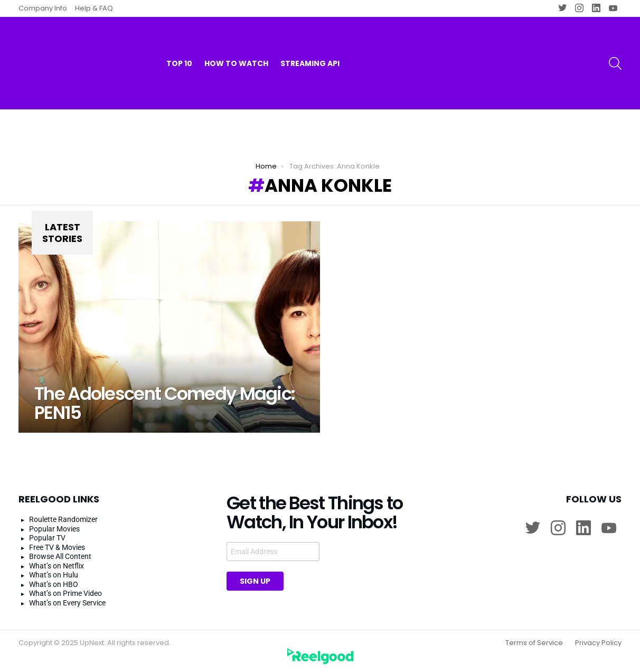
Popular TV (47, 538)
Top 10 (179, 42)
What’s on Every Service (67, 603)
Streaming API (310, 42)
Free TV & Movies (57, 547)
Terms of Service (534, 643)
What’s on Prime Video (65, 593)
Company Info (43, 8)
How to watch (236, 42)
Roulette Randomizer (63, 519)
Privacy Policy (598, 643)
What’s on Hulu (54, 575)
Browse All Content (60, 556)
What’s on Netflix (57, 566)
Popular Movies (54, 529)
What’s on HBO (54, 584)
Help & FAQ (94, 8)
